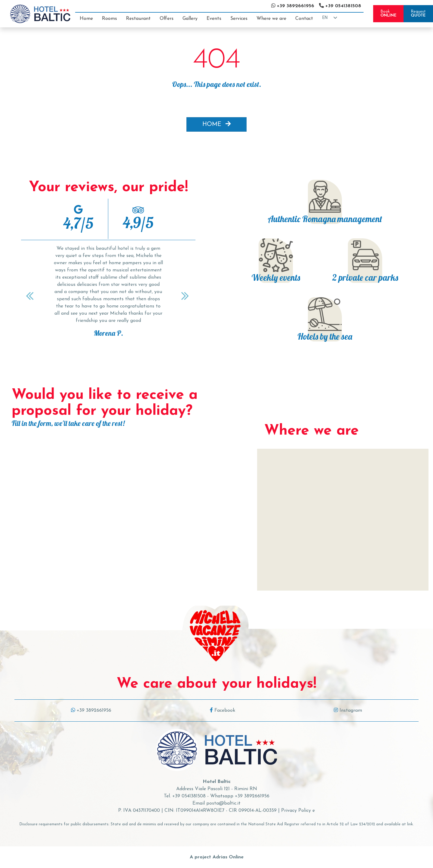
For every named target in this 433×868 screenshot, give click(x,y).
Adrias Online (228, 857)
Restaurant (138, 19)
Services (239, 19)
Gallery (190, 19)
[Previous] (31, 296)
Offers (167, 19)
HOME (217, 124)
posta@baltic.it (223, 803)
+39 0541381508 (189, 796)
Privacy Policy (296, 811)
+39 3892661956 (91, 711)
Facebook (223, 711)
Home (86, 19)
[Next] (186, 296)
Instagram (348, 711)
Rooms (109, 19)
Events (214, 19)
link (410, 824)
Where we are (271, 19)
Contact (304, 19)
